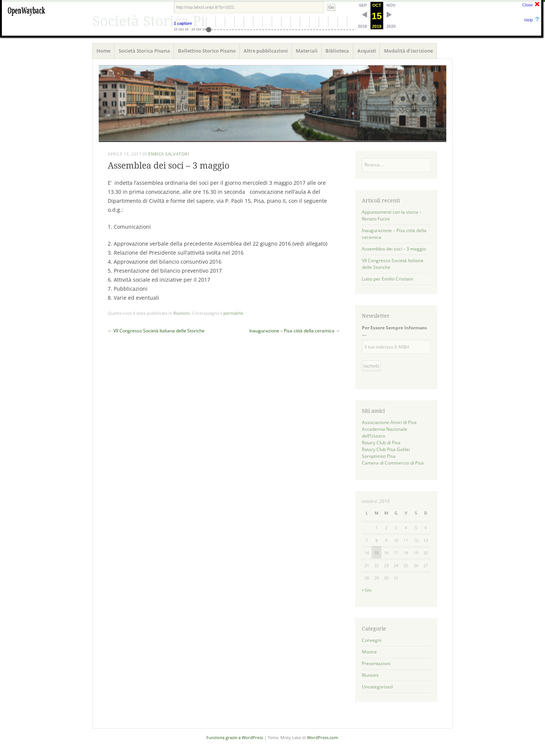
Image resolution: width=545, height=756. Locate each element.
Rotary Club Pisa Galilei (386, 449)
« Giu (367, 590)
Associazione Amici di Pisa (389, 422)
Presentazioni (376, 663)
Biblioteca (337, 51)
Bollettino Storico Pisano (207, 51)
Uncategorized (377, 687)
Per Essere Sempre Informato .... (394, 331)
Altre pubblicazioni (266, 51)
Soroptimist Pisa (379, 456)
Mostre (369, 652)
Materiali (307, 51)
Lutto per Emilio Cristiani (387, 279)
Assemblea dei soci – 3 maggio (394, 249)
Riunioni (182, 313)
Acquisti (367, 51)
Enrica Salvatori (169, 154)
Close (527, 5)
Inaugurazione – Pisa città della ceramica (295, 331)
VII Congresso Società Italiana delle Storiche (156, 331)
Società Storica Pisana (144, 51)
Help (529, 20)
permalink (233, 313)
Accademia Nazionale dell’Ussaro (385, 432)
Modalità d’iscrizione (408, 51)
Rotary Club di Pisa (381, 443)
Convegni (372, 640)
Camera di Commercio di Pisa (393, 463)
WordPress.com (322, 737)
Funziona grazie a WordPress (235, 737)
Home (103, 51)
